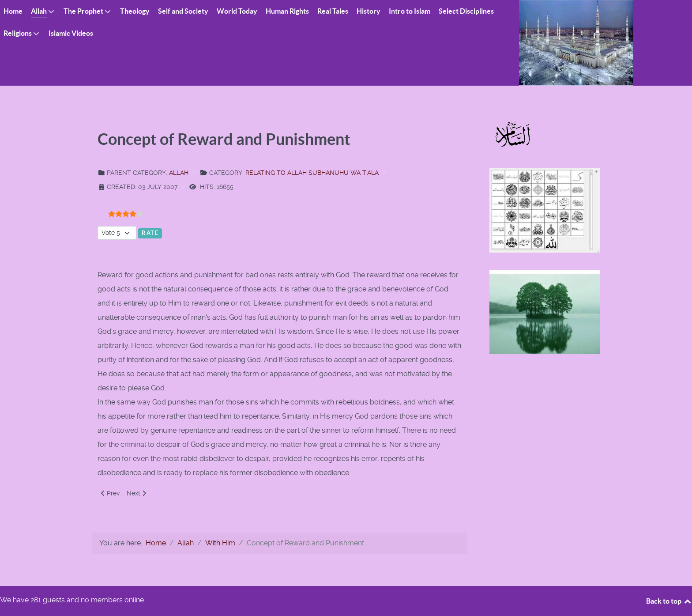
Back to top (669, 601)
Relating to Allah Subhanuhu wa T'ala (312, 173)
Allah (179, 173)
